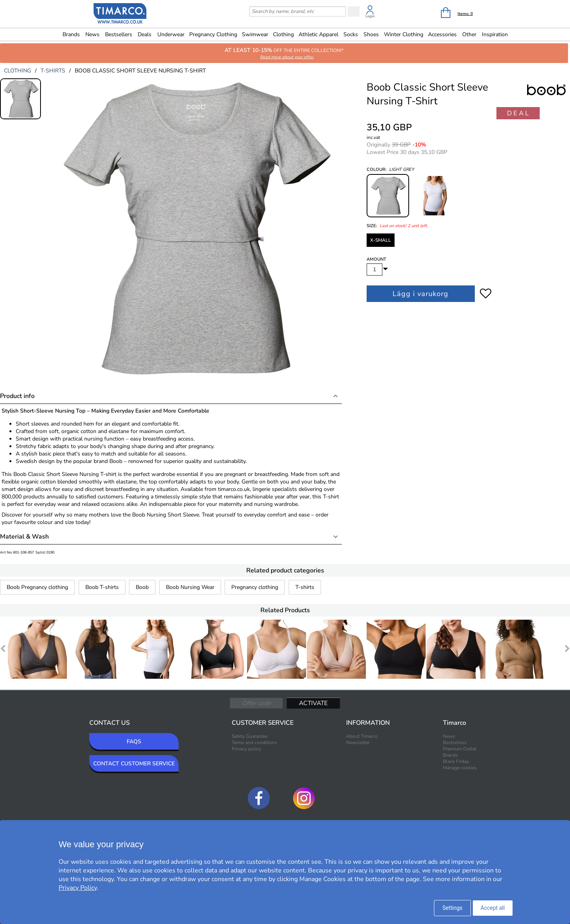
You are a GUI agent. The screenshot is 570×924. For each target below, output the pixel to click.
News (92, 34)
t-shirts (53, 71)
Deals (145, 34)
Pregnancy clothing (255, 587)
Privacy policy (246, 749)
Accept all (493, 908)
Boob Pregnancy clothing (37, 587)
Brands (71, 34)
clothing (18, 71)
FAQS (134, 742)
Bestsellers (119, 34)
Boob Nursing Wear (190, 587)
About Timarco (362, 736)
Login (370, 16)
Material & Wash (24, 537)
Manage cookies (460, 768)
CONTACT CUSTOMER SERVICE (134, 764)
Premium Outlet (460, 749)
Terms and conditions (254, 743)
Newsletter (358, 743)
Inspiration (495, 34)
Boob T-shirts (102, 587)
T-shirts (305, 587)
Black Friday (456, 761)
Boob (142, 587)
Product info (17, 396)
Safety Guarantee (250, 736)
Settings (452, 908)
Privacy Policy (78, 888)
